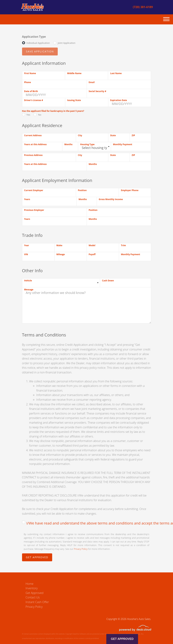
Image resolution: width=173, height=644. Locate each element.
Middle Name (74, 73)
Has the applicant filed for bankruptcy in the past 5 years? (53, 111)
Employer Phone (130, 190)
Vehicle (28, 281)
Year (27, 245)
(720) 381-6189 (143, 7)
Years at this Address (35, 144)
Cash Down (108, 281)
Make (59, 245)
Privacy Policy (81, 549)
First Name (30, 73)
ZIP (133, 135)
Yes (28, 115)
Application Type (34, 37)
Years (27, 199)
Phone (28, 82)
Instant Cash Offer (37, 602)
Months (68, 144)
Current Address (33, 135)
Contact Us (33, 597)
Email (92, 82)
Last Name (116, 73)
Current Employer (34, 190)
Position (82, 190)
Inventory (32, 588)
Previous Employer (34, 210)
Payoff (92, 254)
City (80, 135)
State (113, 135)
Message (29, 290)
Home (30, 584)
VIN (26, 254)
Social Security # (98, 91)
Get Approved (35, 593)
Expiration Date (119, 100)
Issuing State (74, 100)
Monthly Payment (123, 144)
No (40, 115)
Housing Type (87, 144)
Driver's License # (34, 100)
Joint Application (67, 43)
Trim (124, 245)
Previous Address (33, 155)
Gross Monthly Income (111, 199)
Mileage (61, 254)
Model (92, 245)
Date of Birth (31, 91)
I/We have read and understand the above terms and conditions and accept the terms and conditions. (89, 523)
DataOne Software (79, 634)
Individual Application (38, 43)
